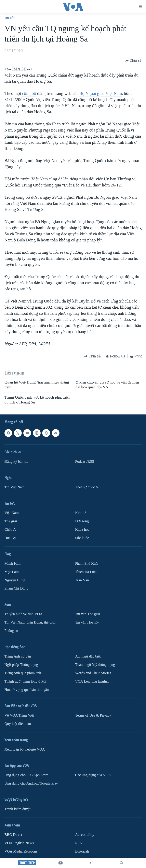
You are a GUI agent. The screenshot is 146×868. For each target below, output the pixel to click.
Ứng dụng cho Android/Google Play (31, 783)
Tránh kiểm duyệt (17, 809)
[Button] (134, 61)
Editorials (82, 851)
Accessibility (85, 835)
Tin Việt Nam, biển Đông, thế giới (30, 622)
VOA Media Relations (21, 851)
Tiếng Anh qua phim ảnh (23, 673)
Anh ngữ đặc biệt (88, 656)
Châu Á (10, 530)
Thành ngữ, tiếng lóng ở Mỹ (25, 681)
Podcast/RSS (85, 462)
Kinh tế (81, 513)
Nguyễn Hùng (15, 580)
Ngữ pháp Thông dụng (21, 665)
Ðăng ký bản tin (16, 462)
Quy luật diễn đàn (18, 724)
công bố (29, 93)
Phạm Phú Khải (87, 564)
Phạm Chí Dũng (16, 589)
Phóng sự (11, 631)
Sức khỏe (82, 538)
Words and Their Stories (93, 673)
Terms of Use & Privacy (93, 715)
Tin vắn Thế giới (88, 614)
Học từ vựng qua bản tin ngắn (27, 690)
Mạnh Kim (12, 564)
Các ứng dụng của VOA (93, 775)
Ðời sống (82, 521)
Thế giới (11, 521)
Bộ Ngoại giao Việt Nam (101, 93)
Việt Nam (12, 513)
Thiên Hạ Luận (86, 572)
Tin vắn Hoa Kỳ (87, 622)
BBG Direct (13, 835)
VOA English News (19, 843)
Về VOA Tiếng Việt (19, 715)
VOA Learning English (92, 681)
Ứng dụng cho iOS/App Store (26, 775)
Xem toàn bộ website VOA (25, 749)
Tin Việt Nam (15, 487)
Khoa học (82, 530)
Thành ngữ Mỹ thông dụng (95, 665)
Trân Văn (82, 580)
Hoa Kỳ (10, 538)
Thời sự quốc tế (87, 487)
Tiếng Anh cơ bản (18, 656)
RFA (79, 843)
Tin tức (10, 18)
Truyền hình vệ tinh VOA (23, 614)
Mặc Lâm (12, 572)
